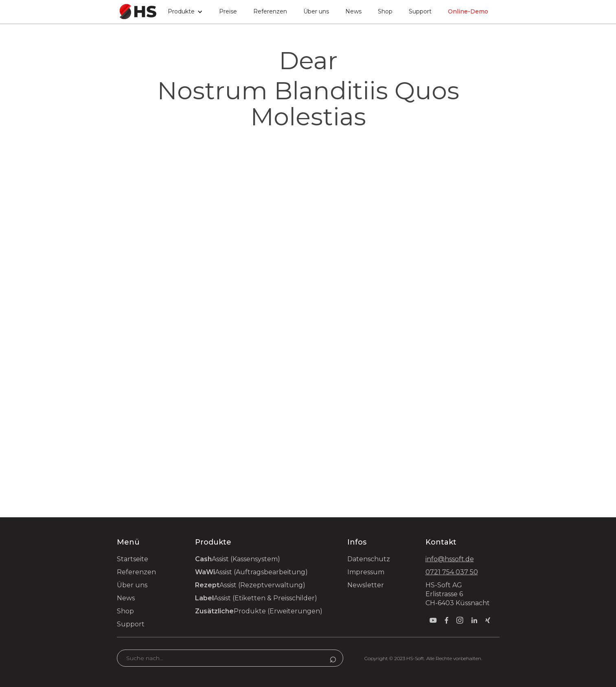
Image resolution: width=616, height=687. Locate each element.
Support (131, 624)
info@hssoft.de (450, 559)
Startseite (133, 559)
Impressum (366, 572)
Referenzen (270, 11)
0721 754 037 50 (452, 572)
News (353, 11)
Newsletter (366, 585)
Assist (238, 559)
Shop (385, 11)
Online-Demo (468, 11)
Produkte (259, 611)
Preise (228, 11)
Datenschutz (369, 559)
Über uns (316, 11)
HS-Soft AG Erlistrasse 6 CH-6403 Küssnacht (458, 594)
